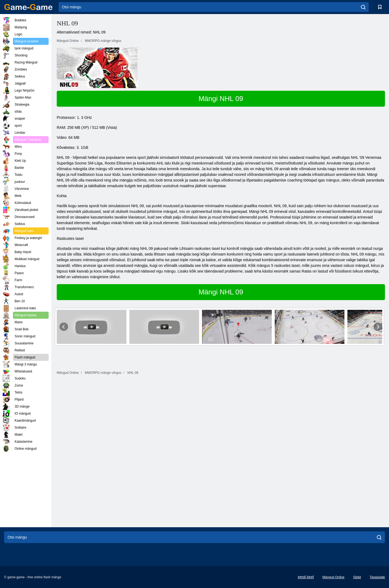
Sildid (357, 577)
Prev (64, 327)
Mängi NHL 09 (221, 99)
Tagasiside (377, 577)
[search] (363, 7)
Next (378, 327)
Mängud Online (333, 577)
